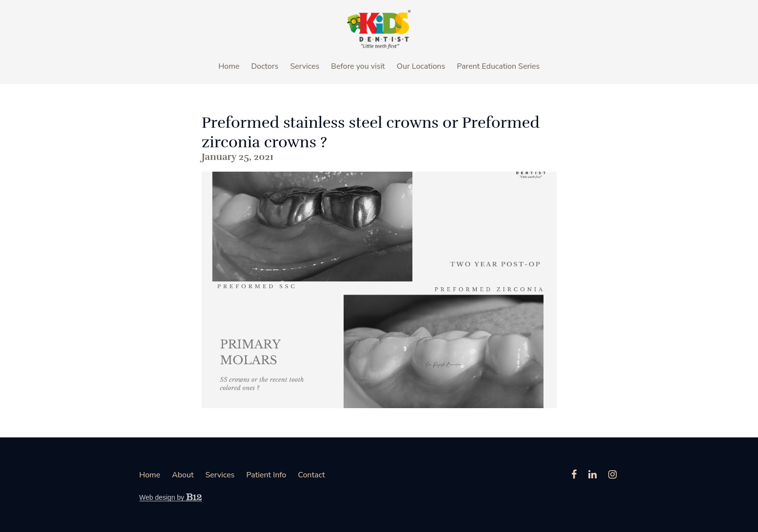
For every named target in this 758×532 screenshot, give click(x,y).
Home (229, 66)
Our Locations (421, 66)
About (183, 475)
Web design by (171, 497)
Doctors (265, 66)
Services (305, 66)
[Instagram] (612, 475)
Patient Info (266, 475)
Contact (311, 475)
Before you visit (358, 66)
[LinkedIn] (593, 475)
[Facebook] (574, 475)
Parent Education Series (498, 66)
